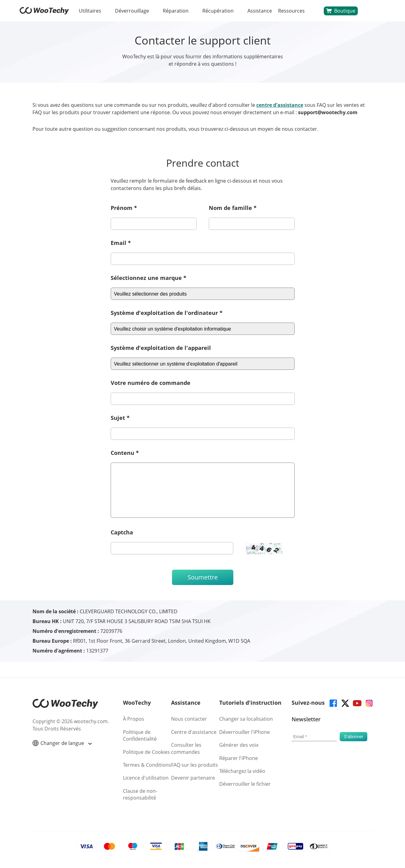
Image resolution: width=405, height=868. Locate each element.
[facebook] (333, 703)
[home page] (44, 13)
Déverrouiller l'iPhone (245, 732)
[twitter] (345, 703)
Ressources (291, 11)
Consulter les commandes (186, 748)
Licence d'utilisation (146, 778)
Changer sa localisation (246, 719)
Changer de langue (62, 743)
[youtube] (357, 703)
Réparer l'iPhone (239, 758)
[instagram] (369, 703)
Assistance (260, 11)
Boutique (341, 11)
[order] (203, 399)
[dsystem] (203, 364)
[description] (203, 490)
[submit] (353, 737)
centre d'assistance (280, 105)
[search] (314, 11)
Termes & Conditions (147, 765)
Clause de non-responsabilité (140, 794)
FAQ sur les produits (195, 765)
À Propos (134, 719)
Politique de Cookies (146, 752)
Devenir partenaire (193, 778)
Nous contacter (189, 719)
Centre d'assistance (194, 732)
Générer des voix (239, 745)
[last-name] (252, 224)
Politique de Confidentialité (140, 735)
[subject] (203, 434)
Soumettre (203, 577)
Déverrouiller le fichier (245, 784)
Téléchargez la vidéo (242, 771)
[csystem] (203, 294)
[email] (203, 259)
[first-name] (154, 224)
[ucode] (172, 548)
